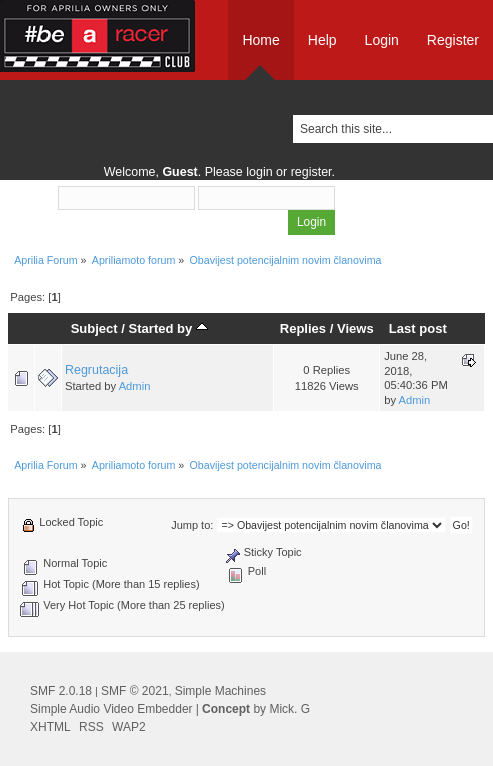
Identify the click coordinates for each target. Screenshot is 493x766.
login (259, 172)
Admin (135, 386)
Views (355, 328)
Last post (418, 328)
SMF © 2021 (135, 691)
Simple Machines (220, 691)
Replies (303, 328)
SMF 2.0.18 (61, 691)
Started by (168, 328)
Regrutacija (96, 370)
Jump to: (192, 525)
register (311, 172)
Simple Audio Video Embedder (111, 709)
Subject (94, 328)
